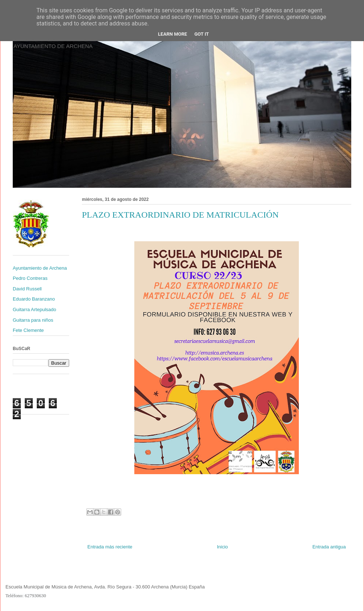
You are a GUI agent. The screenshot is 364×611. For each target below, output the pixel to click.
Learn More (173, 34)
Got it (202, 34)
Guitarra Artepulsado (34, 310)
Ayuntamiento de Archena (40, 268)
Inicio (222, 547)
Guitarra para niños (33, 320)
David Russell (27, 289)
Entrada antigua (329, 547)
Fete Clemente (28, 330)
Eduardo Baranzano (34, 299)
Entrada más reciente (110, 547)
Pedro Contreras (30, 278)
